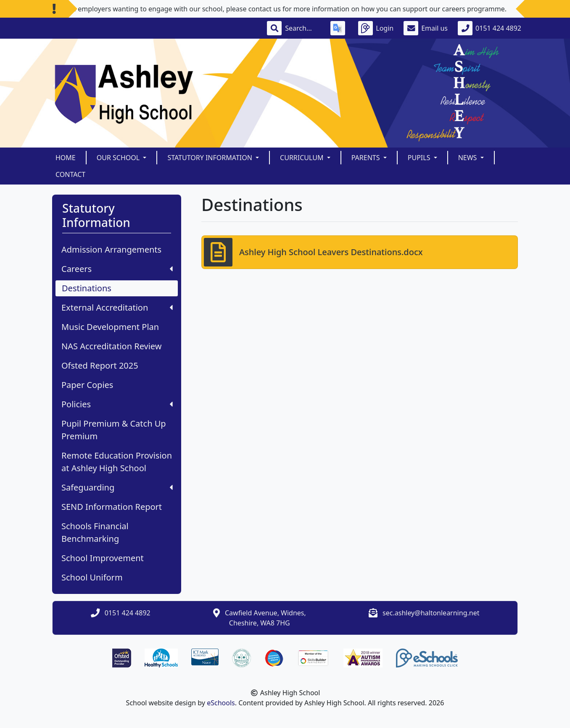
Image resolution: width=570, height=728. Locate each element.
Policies (117, 404)
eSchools (221, 703)
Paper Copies (87, 385)
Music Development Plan (110, 327)
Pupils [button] (420, 158)
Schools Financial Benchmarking (95, 532)
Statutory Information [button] (211, 158)
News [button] (468, 158)
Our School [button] (119, 158)
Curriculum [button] (303, 158)
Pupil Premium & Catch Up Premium (114, 430)
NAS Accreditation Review (111, 346)
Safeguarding (117, 487)
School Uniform (92, 577)
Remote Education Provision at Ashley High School (117, 462)
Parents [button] (367, 158)
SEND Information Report (112, 507)
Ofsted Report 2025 (100, 365)
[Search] (303, 28)
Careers (117, 269)
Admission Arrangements (111, 249)
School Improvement (103, 558)
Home (66, 158)
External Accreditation (117, 307)
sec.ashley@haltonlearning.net (431, 613)
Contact (70, 174)
